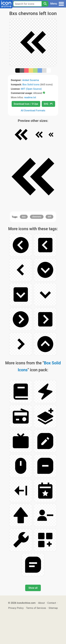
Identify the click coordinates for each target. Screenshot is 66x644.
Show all (33, 588)
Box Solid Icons (31, 84)
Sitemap (53, 608)
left (49, 217)
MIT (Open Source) (31, 89)
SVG (48, 104)
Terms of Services (36, 608)
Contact (52, 603)
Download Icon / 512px (26, 104)
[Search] (45, 4)
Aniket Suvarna (31, 80)
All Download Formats (33, 110)
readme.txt (30, 97)
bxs (24, 217)
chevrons (37, 217)
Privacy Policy (16, 608)
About (41, 603)
